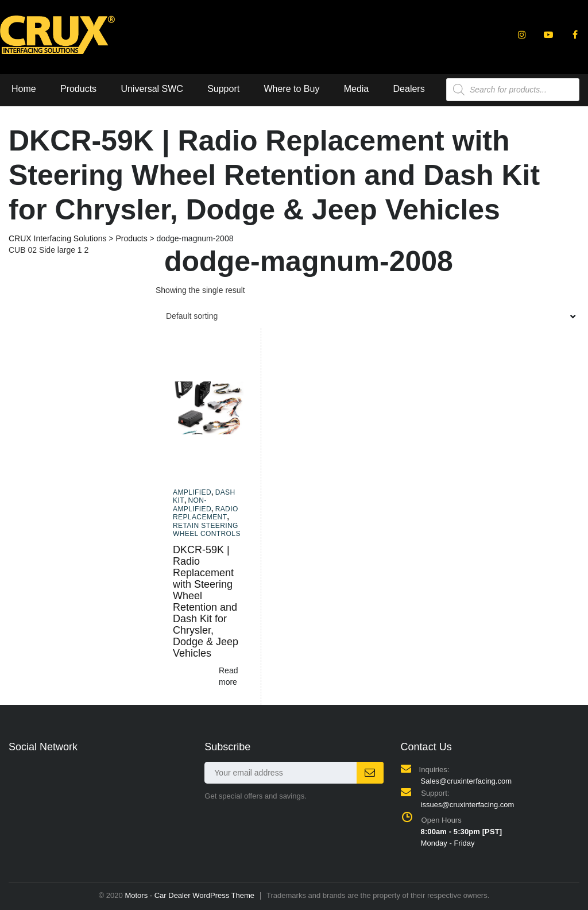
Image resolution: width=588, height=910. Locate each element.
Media (357, 89)
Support (223, 89)
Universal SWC (152, 89)
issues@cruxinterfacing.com (468, 805)
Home (24, 89)
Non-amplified (192, 504)
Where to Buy (291, 89)
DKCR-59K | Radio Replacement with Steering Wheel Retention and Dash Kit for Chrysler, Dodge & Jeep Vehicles (206, 601)
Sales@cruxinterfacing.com (466, 781)
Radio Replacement (206, 513)
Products (78, 89)
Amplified (192, 492)
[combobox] (367, 316)
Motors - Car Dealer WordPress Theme (189, 895)
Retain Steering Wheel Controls (207, 530)
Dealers (409, 89)
